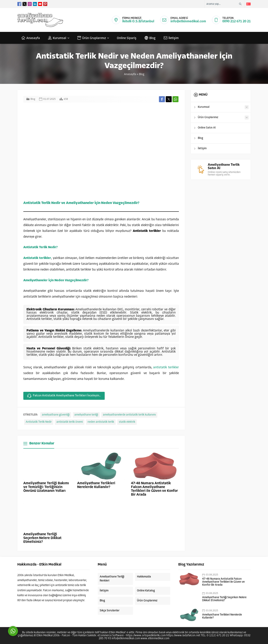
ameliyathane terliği (86, 415)
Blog (142, 74)
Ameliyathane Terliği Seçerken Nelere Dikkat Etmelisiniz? (42, 538)
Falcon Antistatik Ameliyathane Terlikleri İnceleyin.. (64, 396)
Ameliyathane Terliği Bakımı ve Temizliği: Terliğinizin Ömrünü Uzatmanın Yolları (46, 487)
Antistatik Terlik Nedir (39, 422)
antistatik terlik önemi (70, 422)
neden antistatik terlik (101, 422)
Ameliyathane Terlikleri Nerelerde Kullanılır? (96, 485)
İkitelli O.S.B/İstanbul (138, 21)
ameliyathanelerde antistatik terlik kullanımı (129, 415)
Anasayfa (130, 74)
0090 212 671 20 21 (236, 21)
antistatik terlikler (166, 368)
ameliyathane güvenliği (56, 415)
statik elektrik (127, 422)
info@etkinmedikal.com (188, 21)
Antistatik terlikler (37, 258)
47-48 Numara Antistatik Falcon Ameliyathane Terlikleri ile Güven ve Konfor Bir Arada (154, 489)
